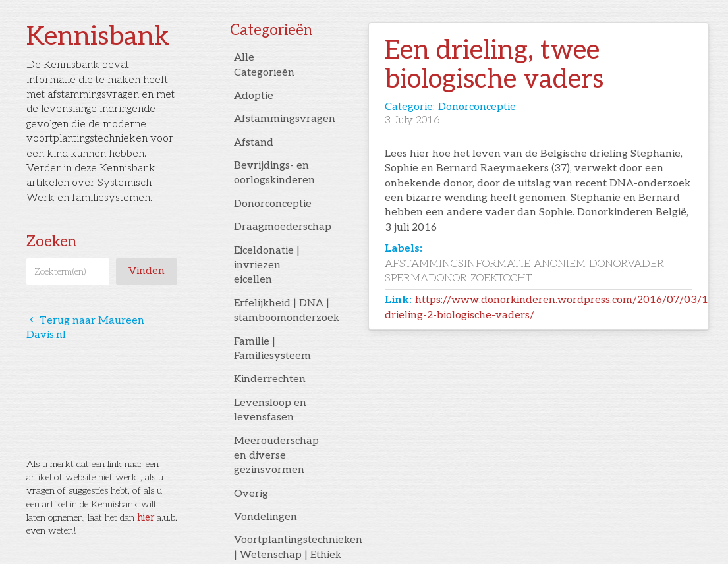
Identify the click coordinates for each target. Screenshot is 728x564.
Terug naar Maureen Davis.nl (85, 328)
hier (146, 518)
